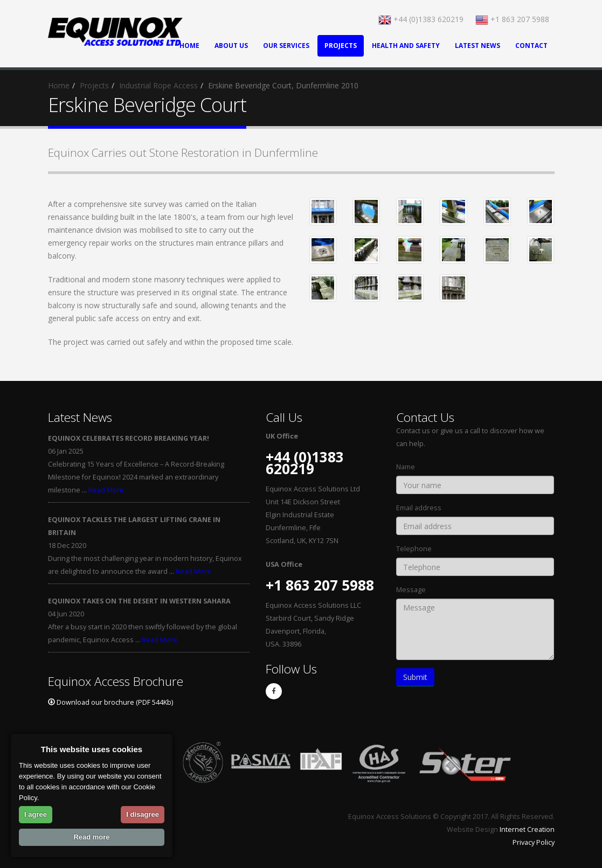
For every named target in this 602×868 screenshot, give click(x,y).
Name (406, 467)
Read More (106, 490)
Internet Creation (527, 829)
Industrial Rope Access (158, 85)
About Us (231, 46)
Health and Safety (406, 46)
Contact (531, 46)
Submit (415, 677)
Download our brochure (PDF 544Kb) (110, 702)
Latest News (478, 46)
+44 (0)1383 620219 (421, 19)
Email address (419, 508)
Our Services (286, 46)
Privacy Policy (534, 842)
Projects (341, 46)
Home (59, 85)
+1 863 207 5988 (512, 19)
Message (411, 590)
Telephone (414, 549)
